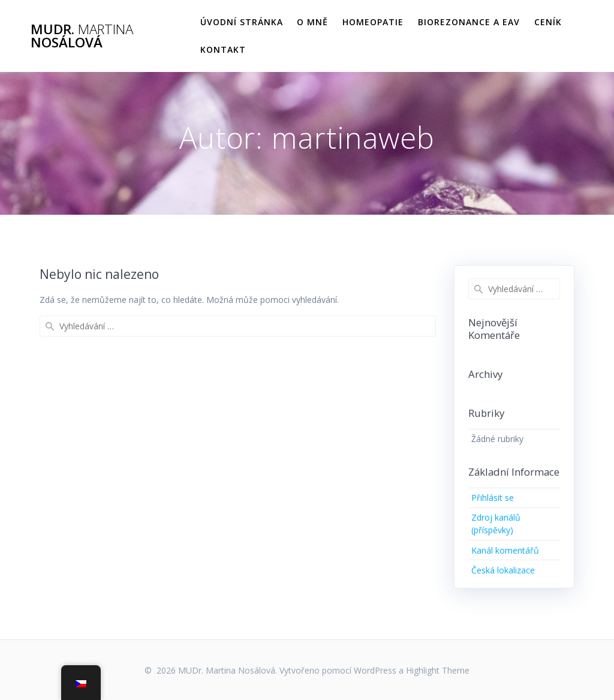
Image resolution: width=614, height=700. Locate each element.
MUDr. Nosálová (82, 36)
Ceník (548, 22)
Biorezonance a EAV (469, 22)
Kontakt (223, 49)
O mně (312, 22)
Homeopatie (373, 22)
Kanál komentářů (505, 550)
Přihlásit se (493, 498)
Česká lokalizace (503, 570)
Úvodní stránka (242, 22)
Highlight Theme (438, 670)
